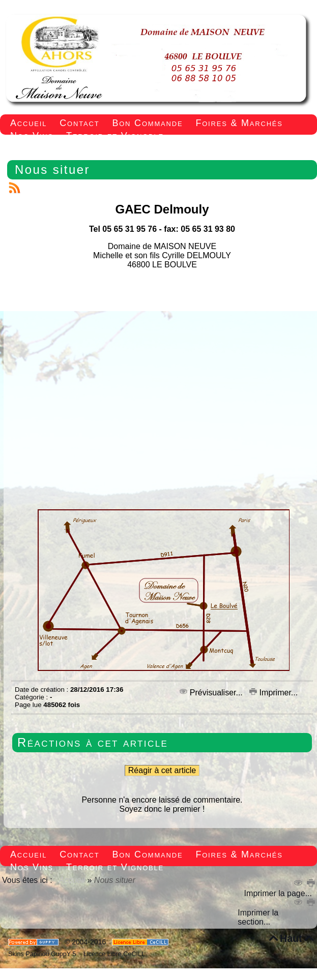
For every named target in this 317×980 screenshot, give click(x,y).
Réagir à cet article (162, 770)
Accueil (72, 880)
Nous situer (52, 170)
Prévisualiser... (212, 693)
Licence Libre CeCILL (113, 954)
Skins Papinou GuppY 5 (44, 954)
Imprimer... (273, 693)
